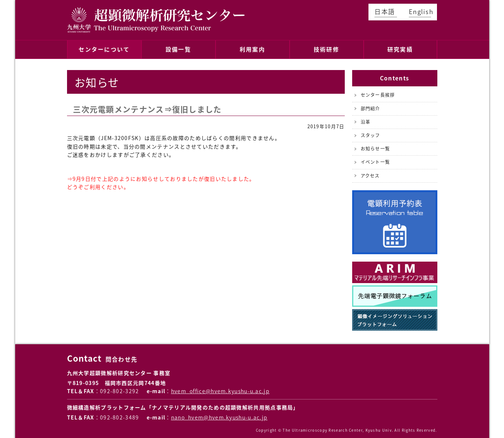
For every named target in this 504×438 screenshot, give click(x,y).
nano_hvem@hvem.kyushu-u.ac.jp (219, 414)
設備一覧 (178, 48)
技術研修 (326, 48)
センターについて (104, 48)
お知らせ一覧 (376, 146)
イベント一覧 (376, 159)
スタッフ (371, 132)
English (420, 11)
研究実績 (400, 48)
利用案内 (252, 48)
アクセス (370, 172)
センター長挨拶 (378, 92)
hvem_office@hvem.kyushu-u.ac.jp (220, 388)
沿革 (366, 119)
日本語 (385, 11)
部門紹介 (371, 105)
